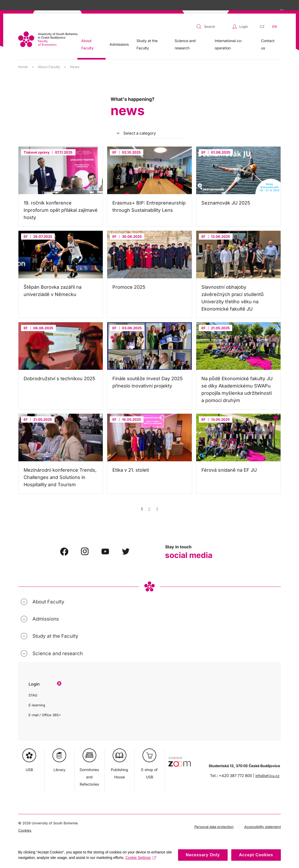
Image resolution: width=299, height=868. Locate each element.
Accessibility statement (263, 827)
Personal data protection (214, 827)
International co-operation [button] (229, 44)
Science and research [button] (185, 44)
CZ (262, 27)
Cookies (25, 830)
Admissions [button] (119, 44)
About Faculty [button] (87, 44)
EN (275, 27)
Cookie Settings (141, 858)
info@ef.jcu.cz (267, 776)
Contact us (268, 44)
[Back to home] (48, 39)
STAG (33, 695)
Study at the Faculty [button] (147, 44)
